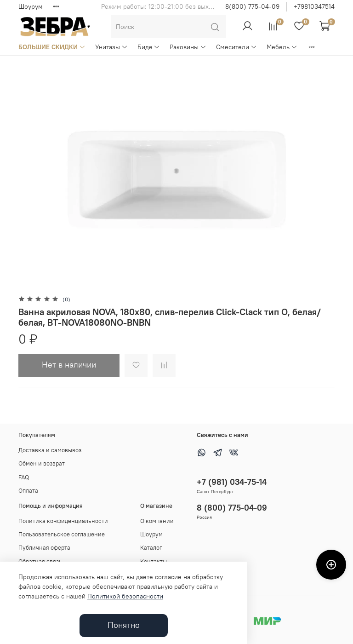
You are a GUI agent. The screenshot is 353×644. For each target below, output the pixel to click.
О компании (157, 521)
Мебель (282, 47)
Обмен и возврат (42, 463)
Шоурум (31, 6)
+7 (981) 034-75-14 (232, 482)
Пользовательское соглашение (62, 534)
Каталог (151, 548)
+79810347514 (314, 6)
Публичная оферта (44, 548)
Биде (149, 47)
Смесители (236, 47)
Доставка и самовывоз (50, 450)
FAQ (24, 477)
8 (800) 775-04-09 (232, 508)
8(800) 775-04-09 (252, 6)
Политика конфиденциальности (63, 521)
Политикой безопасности (125, 596)
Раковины (188, 47)
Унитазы (111, 47)
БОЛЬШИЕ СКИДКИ (52, 47)
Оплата (28, 491)
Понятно (124, 625)
